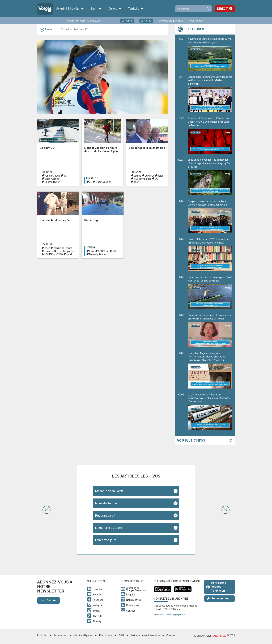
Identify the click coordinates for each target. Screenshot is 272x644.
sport (137, 182)
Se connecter (218, 598)
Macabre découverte (109, 491)
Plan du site (106, 635)
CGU (121, 635)
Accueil (65, 29)
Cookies (171, 635)
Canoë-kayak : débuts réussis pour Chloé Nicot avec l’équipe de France (210, 292)
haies (160, 176)
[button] (46, 510)
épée (47, 248)
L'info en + (92, 178)
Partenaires (60, 635)
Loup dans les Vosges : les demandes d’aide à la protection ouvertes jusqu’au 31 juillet (210, 177)
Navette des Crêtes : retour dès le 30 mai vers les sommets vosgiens (210, 54)
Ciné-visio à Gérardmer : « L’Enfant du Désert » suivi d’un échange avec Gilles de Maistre (210, 135)
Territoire (136, 9)
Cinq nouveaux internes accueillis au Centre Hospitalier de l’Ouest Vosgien (210, 216)
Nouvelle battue (106, 503)
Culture (115, 9)
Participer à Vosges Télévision (216, 587)
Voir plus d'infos (191, 440)
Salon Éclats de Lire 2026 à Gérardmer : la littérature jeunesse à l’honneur (210, 254)
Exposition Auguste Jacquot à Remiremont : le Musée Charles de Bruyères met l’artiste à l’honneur (210, 370)
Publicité (42, 635)
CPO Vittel (104, 251)
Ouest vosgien (104, 182)
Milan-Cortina (52, 179)
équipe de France (63, 248)
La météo (146, 21)
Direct (222, 9)
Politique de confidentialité (145, 635)
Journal (47, 172)
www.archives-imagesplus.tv (170, 614)
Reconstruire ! (105, 516)
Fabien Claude (52, 176)
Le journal (127, 21)
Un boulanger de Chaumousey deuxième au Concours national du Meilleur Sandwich (210, 94)
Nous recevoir (196, 21)
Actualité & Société (70, 9)
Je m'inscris (49, 600)
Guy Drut (149, 176)
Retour (46, 29)
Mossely (94, 254)
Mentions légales (83, 635)
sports (105, 254)
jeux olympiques (143, 179)
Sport (96, 9)
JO (65, 176)
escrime (49, 251)
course (137, 176)
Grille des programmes (171, 21)
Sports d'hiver (52, 182)
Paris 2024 (57, 254)
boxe (92, 251)
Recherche (208, 9)
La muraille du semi (109, 528)
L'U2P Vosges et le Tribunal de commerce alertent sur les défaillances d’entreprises (210, 412)
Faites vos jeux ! (106, 540)
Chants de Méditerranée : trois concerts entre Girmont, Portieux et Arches (210, 330)
